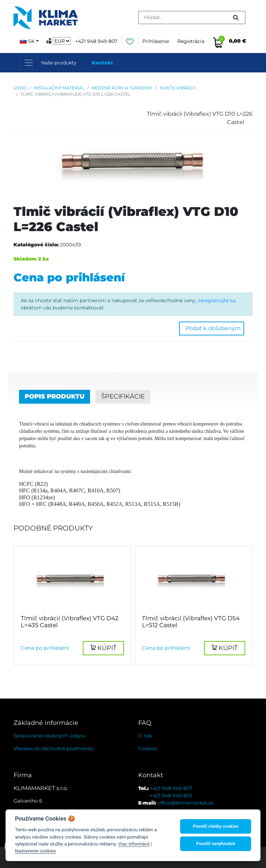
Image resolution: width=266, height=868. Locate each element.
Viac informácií (134, 844)
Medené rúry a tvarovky (122, 88)
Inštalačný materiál (59, 88)
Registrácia (191, 41)
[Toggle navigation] (29, 63)
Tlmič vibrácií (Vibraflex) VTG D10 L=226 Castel (76, 94)
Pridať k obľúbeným (212, 328)
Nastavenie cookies (35, 851)
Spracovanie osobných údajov (50, 736)
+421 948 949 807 (96, 41)
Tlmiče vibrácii (178, 88)
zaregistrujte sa (216, 300)
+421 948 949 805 (171, 796)
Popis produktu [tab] (55, 396)
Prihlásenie (156, 41)
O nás (145, 736)
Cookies (148, 748)
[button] (103, 648)
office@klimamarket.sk (185, 803)
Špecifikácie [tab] (123, 396)
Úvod (20, 88)
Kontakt (102, 63)
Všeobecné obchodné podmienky (54, 748)
